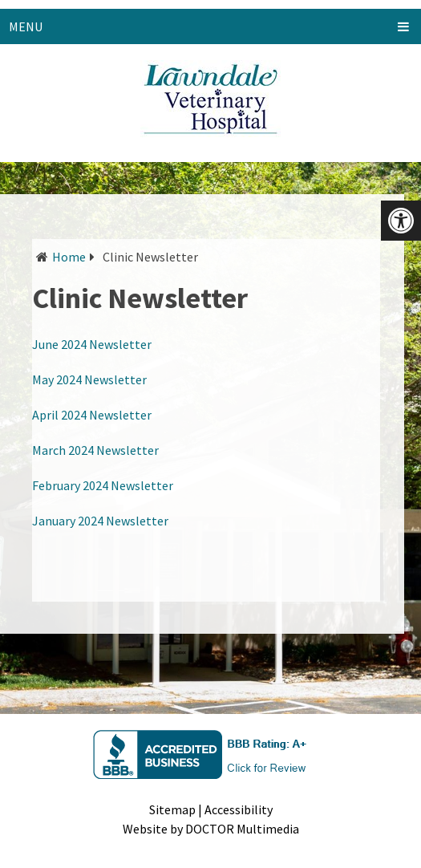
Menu (26, 26)
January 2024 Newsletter (100, 521)
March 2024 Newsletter (95, 450)
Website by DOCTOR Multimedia (211, 829)
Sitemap (172, 809)
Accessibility (239, 809)
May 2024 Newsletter (89, 379)
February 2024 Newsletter (103, 485)
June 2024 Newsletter (92, 344)
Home (69, 257)
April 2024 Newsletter (92, 415)
